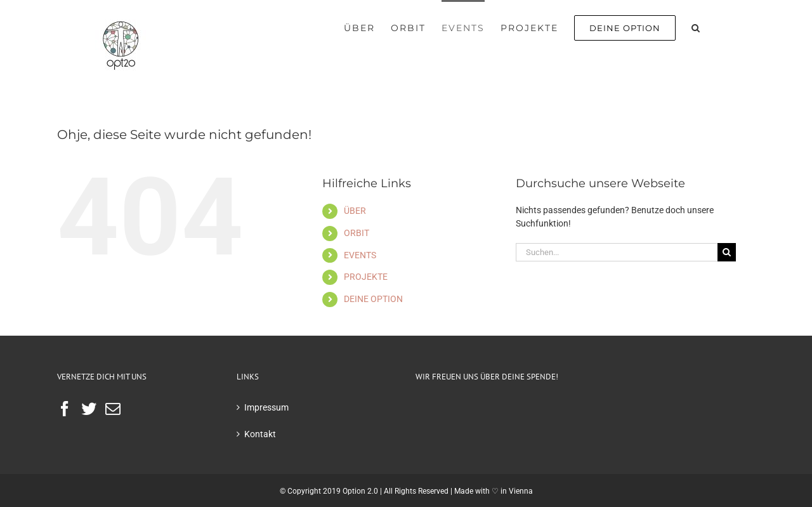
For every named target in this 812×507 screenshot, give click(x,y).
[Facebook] (65, 409)
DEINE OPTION (373, 299)
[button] (696, 27)
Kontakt (260, 434)
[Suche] (727, 252)
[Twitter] (89, 409)
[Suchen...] (617, 252)
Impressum (266, 407)
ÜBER (355, 211)
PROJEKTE (366, 277)
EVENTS (360, 255)
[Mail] (113, 409)
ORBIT (357, 233)
